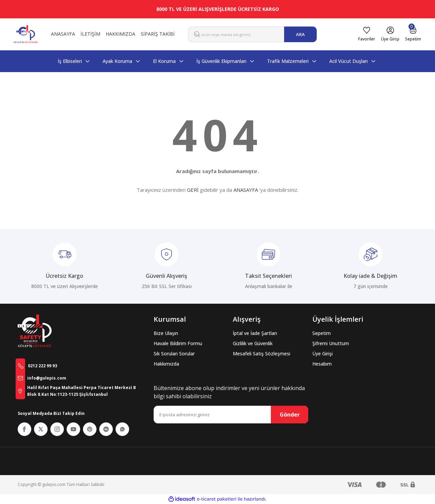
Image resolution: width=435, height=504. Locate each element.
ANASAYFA (246, 190)
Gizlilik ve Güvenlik (253, 343)
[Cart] (410, 34)
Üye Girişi (323, 354)
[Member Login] (379, 34)
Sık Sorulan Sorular (174, 354)
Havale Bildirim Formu (178, 343)
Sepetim (321, 333)
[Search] (252, 34)
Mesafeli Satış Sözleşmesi (262, 354)
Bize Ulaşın (166, 333)
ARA (300, 34)
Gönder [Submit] (290, 415)
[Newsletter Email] (231, 415)
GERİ (193, 190)
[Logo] (26, 34)
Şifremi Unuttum (331, 343)
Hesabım (322, 364)
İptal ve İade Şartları (255, 333)
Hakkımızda (166, 364)
